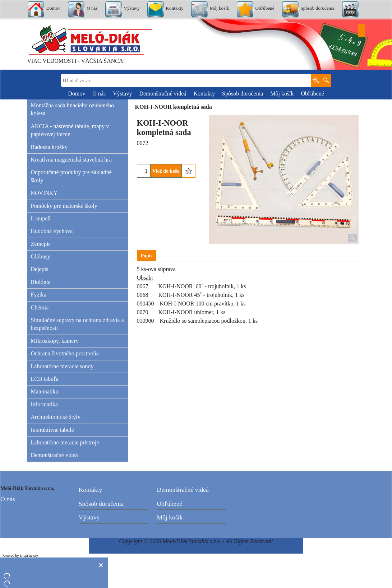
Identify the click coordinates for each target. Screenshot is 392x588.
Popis (147, 256)
